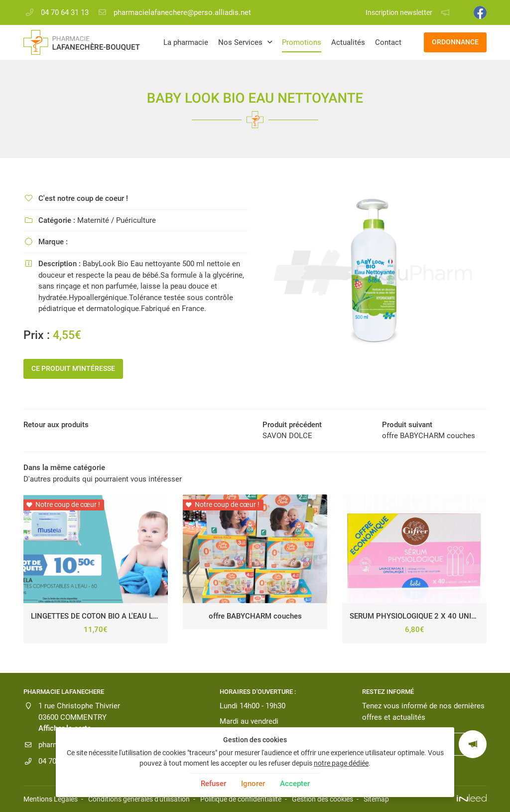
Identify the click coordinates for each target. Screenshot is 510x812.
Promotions (302, 42)
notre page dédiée (341, 763)
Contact (388, 42)
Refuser (213, 784)
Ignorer (253, 784)
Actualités (348, 42)
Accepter (295, 784)
